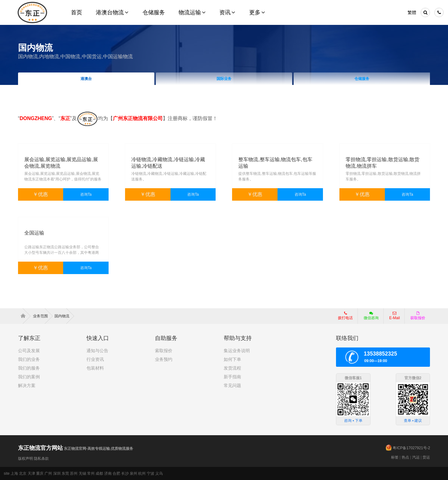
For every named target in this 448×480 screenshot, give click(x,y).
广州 (48, 473)
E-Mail (394, 316)
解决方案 (27, 385)
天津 (31, 473)
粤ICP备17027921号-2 (411, 448)
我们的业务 (29, 359)
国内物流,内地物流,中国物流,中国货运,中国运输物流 (76, 56)
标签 (395, 457)
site (7, 473)
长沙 (125, 473)
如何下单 (232, 359)
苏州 (74, 473)
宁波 (151, 473)
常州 (91, 473)
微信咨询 (369, 318)
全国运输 (34, 233)
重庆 (40, 473)
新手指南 (232, 377)
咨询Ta (86, 194)
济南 (108, 473)
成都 (99, 473)
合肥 (116, 473)
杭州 (142, 473)
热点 (405, 457)
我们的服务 (29, 368)
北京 (23, 473)
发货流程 (232, 368)
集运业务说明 (237, 351)
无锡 (82, 473)
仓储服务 (362, 79)
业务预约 (164, 359)
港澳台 (86, 79)
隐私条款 (41, 459)
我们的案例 (29, 377)
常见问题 (232, 385)
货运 (426, 457)
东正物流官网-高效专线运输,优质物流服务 (76, 449)
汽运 (416, 457)
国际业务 (224, 79)
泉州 (133, 473)
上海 (14, 473)
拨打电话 (345, 316)
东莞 (65, 473)
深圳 (57, 473)
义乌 (159, 473)
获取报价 (418, 316)
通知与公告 (97, 351)
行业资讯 (95, 359)
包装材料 (95, 368)
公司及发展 (29, 351)
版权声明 (26, 459)
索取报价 (164, 351)
